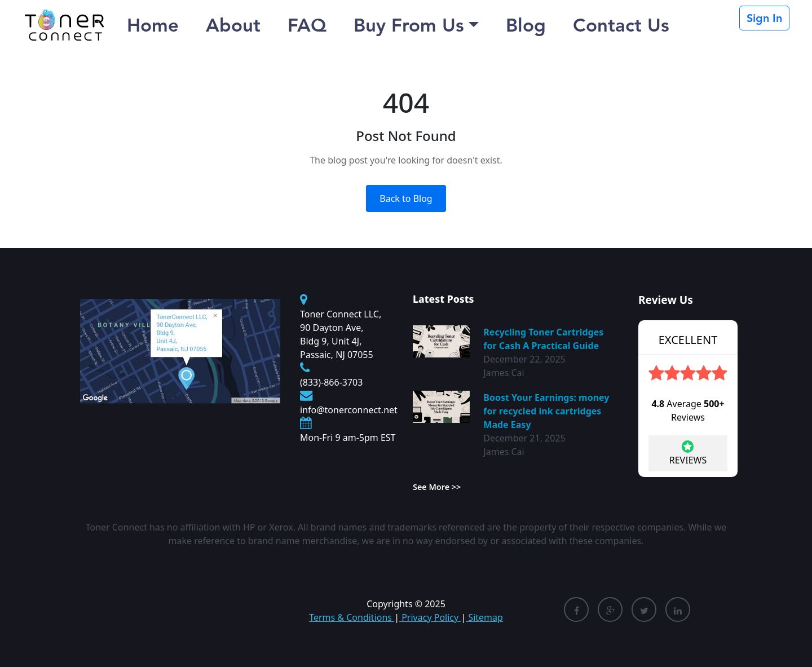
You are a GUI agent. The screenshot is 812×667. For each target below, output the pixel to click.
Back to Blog (406, 198)
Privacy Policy (430, 617)
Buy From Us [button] (409, 25)
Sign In (764, 18)
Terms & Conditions (352, 617)
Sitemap (484, 617)
